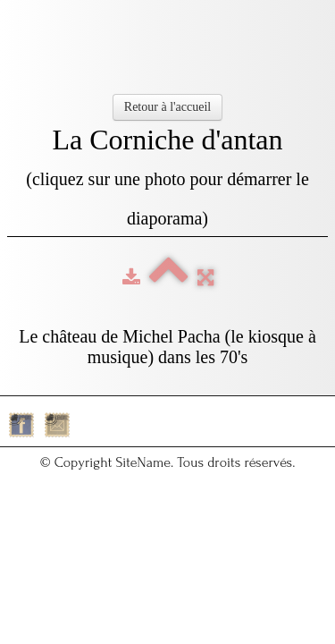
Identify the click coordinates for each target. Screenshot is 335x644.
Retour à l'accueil (167, 107)
